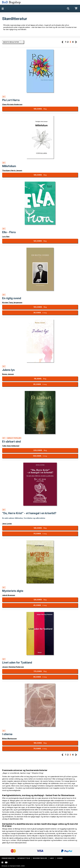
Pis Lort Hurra (11, 100)
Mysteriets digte (13, 591)
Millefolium (9, 166)
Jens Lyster (7, 524)
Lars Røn (6, 237)
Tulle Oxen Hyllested (11, 446)
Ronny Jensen (8, 374)
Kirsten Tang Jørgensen (12, 302)
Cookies (60, 858)
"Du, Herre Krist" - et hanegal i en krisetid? (29, 513)
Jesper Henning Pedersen (13, 667)
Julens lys (8, 370)
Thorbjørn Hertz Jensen (12, 170)
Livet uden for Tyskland (17, 663)
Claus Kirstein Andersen (12, 104)
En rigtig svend (12, 298)
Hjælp (52, 858)
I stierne (7, 734)
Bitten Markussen (9, 739)
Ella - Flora (9, 232)
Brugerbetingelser (40, 858)
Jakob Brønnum (9, 595)
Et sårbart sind (11, 442)
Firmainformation (8, 858)
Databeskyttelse (24, 858)
